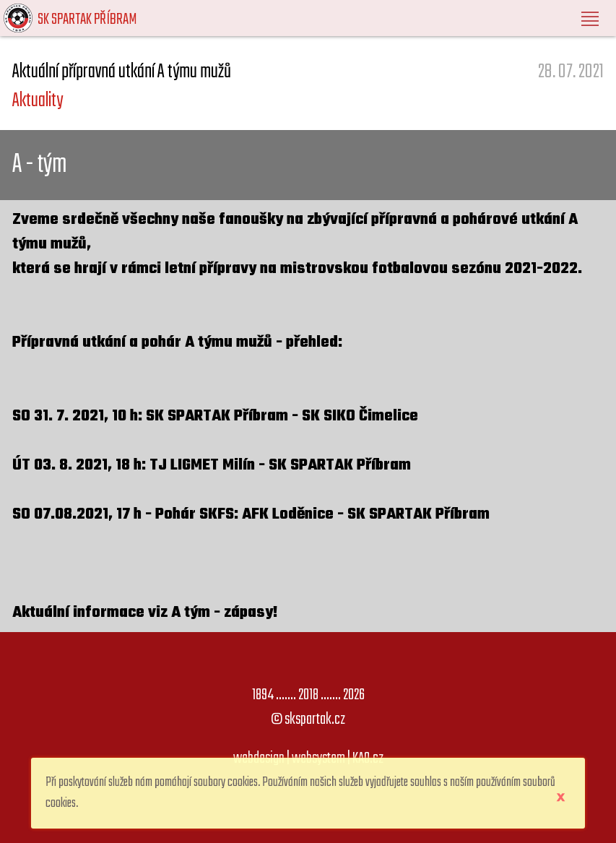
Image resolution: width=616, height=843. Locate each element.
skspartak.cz (315, 719)
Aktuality (38, 101)
